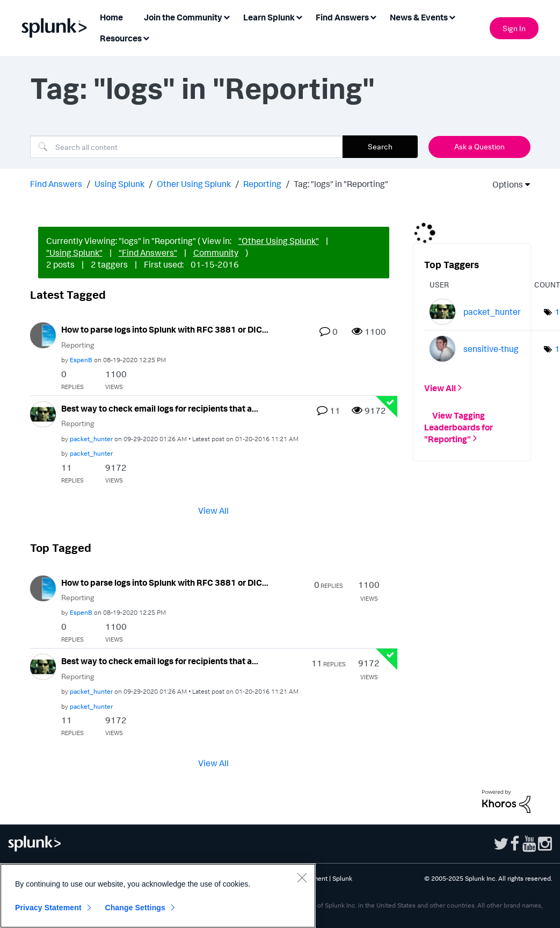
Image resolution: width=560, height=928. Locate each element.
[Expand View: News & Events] (452, 16)
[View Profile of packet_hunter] (91, 439)
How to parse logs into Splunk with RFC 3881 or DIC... (165, 329)
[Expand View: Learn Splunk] (299, 16)
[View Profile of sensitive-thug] (491, 349)
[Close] (302, 877)
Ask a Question (479, 146)
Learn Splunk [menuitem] (269, 17)
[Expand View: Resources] (146, 37)
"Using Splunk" (74, 253)
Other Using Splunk (194, 184)
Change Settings (135, 908)
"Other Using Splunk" (279, 241)
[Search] (186, 147)
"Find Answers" (148, 253)
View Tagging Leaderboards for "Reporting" (459, 427)
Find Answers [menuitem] (342, 17)
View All (213, 510)
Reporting (262, 184)
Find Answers (56, 184)
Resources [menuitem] (121, 38)
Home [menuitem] (111, 17)
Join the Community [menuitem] (183, 17)
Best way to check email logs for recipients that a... (160, 408)
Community (216, 253)
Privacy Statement (48, 908)
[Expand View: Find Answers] (373, 16)
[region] (158, 896)
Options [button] (504, 184)
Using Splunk (119, 184)
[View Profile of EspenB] (81, 360)
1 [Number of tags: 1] (557, 312)
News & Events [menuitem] (419, 17)
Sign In (514, 28)
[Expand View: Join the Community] (227, 16)
